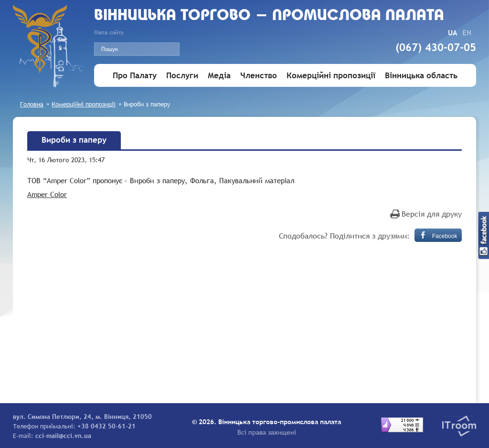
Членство (259, 76)
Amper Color (47, 194)
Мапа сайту (109, 32)
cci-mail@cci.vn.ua (63, 436)
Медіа (219, 76)
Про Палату (135, 76)
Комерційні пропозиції (331, 76)
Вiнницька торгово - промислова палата (269, 16)
